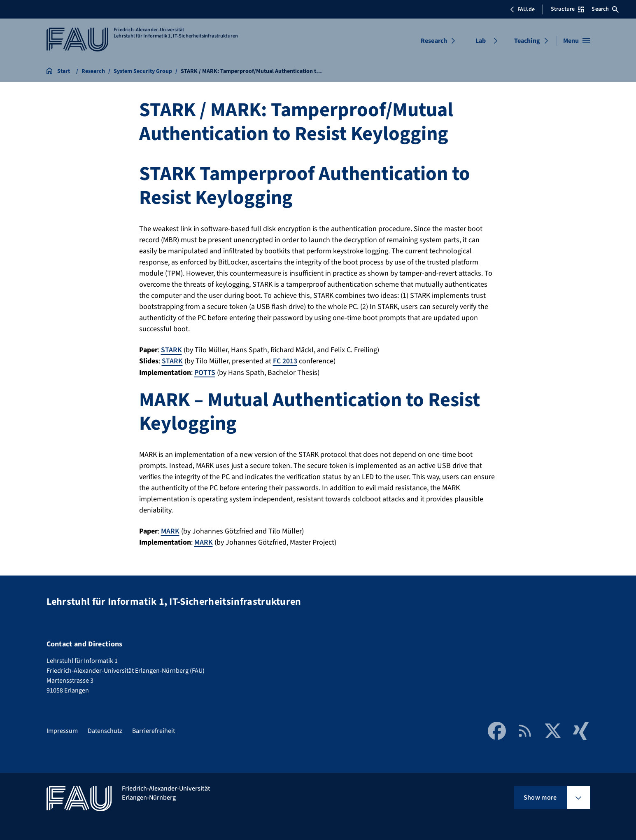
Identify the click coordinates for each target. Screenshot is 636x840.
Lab (481, 41)
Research (434, 41)
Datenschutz (105, 730)
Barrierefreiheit (154, 730)
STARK (171, 350)
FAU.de (522, 9)
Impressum (62, 730)
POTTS (205, 372)
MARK (170, 530)
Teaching (527, 41)
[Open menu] (577, 41)
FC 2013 (285, 361)
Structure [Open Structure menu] (567, 9)
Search (605, 9)
